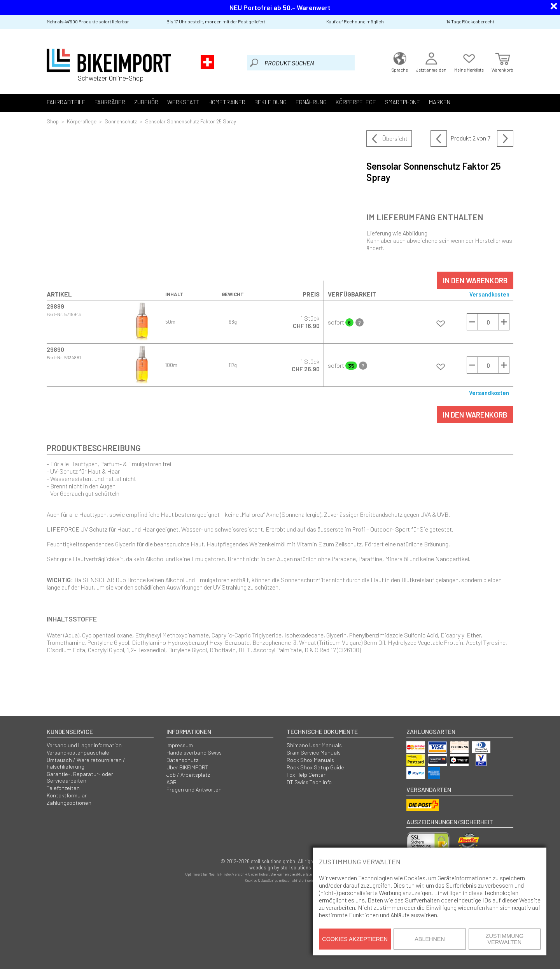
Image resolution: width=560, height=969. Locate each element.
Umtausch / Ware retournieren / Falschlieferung (86, 763)
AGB (171, 782)
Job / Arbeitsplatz (188, 775)
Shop (53, 121)
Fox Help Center (306, 775)
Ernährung (311, 102)
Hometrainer (227, 102)
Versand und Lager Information (84, 745)
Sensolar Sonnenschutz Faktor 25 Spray (191, 121)
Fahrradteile (66, 102)
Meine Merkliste (469, 61)
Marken (440, 102)
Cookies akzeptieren (355, 939)
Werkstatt (183, 102)
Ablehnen (430, 939)
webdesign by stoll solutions (280, 867)
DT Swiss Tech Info (309, 782)
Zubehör (146, 102)
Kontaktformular (67, 795)
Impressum (180, 745)
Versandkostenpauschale (78, 752)
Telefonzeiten (63, 788)
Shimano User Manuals (314, 745)
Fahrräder (110, 102)
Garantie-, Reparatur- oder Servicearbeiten (80, 777)
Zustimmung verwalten (505, 939)
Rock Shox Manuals (310, 760)
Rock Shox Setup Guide (315, 767)
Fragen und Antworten (194, 789)
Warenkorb (502, 61)
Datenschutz (182, 760)
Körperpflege (356, 102)
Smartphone (402, 102)
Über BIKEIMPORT (187, 767)
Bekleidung (270, 102)
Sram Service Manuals (314, 752)
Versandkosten (489, 294)
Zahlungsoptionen (69, 803)
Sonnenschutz (121, 121)
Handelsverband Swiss (194, 752)
